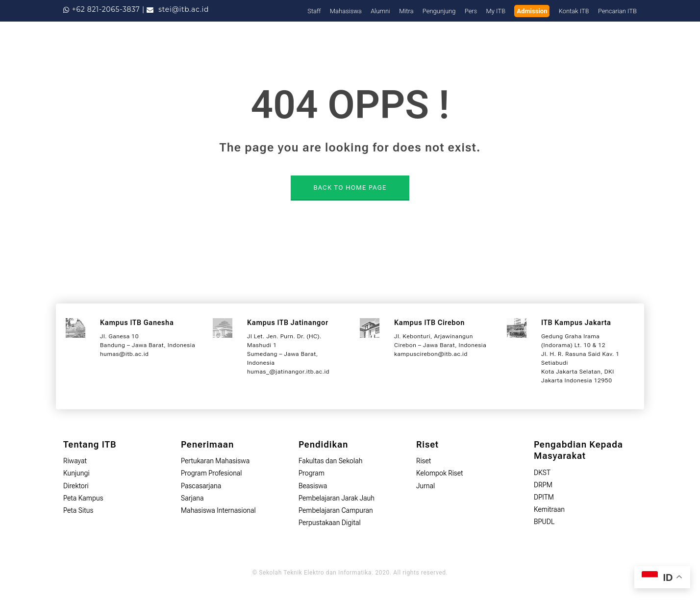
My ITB (496, 11)
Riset (424, 461)
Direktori (76, 486)
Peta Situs (78, 510)
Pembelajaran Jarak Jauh (337, 498)
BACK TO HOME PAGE (350, 188)
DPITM (544, 497)
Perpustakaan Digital (330, 523)
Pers (471, 11)
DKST (542, 473)
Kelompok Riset (440, 473)
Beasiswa (313, 486)
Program (312, 473)
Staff (314, 11)
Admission (532, 11)
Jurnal (425, 486)
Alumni (380, 11)
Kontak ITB (574, 11)
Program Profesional (212, 473)
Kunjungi (76, 473)
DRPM (543, 485)
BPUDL (544, 522)
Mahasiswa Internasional (218, 510)
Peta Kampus (83, 498)
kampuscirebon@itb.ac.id (431, 354)
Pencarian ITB (617, 11)
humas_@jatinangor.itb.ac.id (288, 372)
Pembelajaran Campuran (336, 510)
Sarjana (192, 498)
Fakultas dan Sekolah (331, 461)
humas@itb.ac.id (124, 354)
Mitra (406, 11)
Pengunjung (439, 11)
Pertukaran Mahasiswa (215, 461)
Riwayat (75, 461)
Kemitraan (549, 509)
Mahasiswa (346, 11)
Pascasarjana (201, 486)
